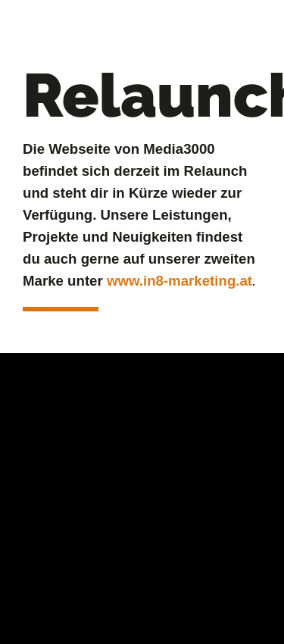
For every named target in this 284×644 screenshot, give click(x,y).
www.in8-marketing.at (179, 281)
